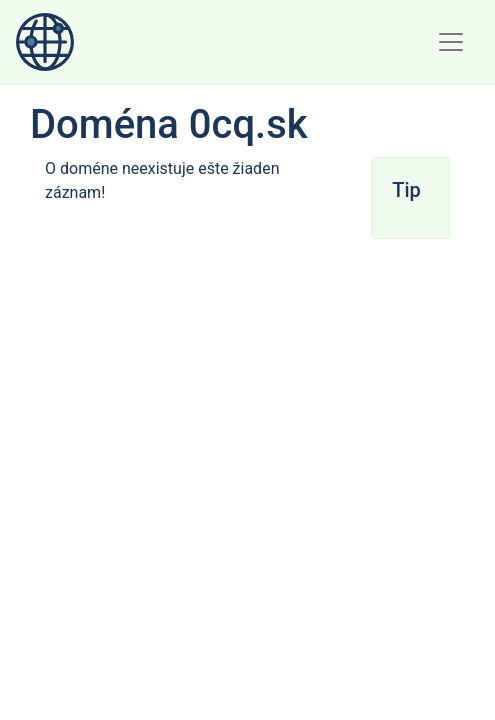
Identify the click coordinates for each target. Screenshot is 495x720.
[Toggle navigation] (451, 42)
